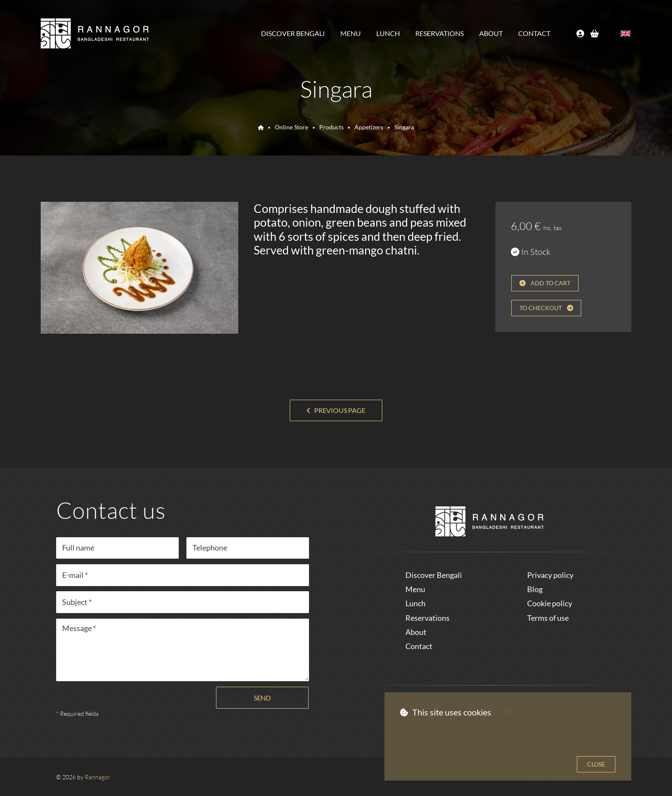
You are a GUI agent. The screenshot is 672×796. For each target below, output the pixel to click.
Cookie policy (550, 603)
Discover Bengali (293, 33)
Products (331, 127)
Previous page (340, 410)
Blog (535, 589)
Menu (351, 33)
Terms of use (548, 618)
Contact (534, 33)
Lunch (388, 33)
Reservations (439, 33)
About (491, 33)
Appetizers (369, 127)
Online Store (291, 127)
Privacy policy (550, 575)
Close (596, 764)
